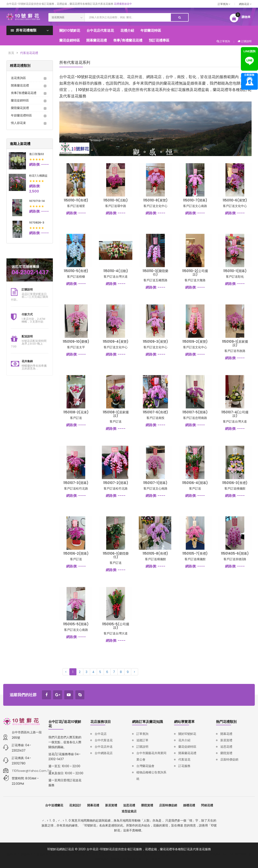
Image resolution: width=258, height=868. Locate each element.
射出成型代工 (154, 859)
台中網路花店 (104, 753)
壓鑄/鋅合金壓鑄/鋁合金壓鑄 (26, 854)
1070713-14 (37, 201)
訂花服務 (184, 766)
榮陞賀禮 (226, 753)
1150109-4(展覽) (116, 342)
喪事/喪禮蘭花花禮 (24, 93)
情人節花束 (18, 123)
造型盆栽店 (129, 811)
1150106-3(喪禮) (235, 483)
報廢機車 (105, 854)
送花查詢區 (18, 78)
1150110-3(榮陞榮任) (155, 273)
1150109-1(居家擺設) (235, 343)
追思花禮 (226, 747)
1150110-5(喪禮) (76, 271)
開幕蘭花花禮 (20, 85)
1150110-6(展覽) (235, 200)
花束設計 (75, 805)
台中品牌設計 (194, 854)
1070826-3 (37, 223)
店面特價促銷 (229, 759)
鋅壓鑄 (51, 854)
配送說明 (27, 336)
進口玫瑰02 (37, 154)
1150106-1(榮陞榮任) (116, 555)
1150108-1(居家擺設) (116, 414)
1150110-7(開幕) (195, 200)
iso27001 (118, 854)
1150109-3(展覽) (155, 342)
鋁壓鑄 (68, 854)
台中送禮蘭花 (54, 805)
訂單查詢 (224, 4)
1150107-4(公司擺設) (235, 414)
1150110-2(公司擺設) (195, 273)
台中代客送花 (104, 740)
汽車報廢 (79, 854)
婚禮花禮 (189, 805)
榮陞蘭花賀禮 (20, 108)
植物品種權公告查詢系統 (151, 776)
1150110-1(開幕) (235, 271)
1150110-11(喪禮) (76, 200)
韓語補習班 (145, 854)
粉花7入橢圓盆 (38, 176)
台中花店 (101, 734)
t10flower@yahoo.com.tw (32, 771)
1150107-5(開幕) (195, 412)
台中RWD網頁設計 (235, 854)
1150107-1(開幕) (155, 483)
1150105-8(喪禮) (155, 553)
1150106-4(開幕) (195, 483)
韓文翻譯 (160, 854)
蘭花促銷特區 (20, 100)
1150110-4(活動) (116, 271)
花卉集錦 (27, 361)
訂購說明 (245, 41)
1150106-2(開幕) (76, 553)
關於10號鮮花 (187, 734)
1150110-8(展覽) (155, 200)
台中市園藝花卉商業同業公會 (151, 756)
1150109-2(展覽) (195, 342)
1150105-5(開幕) (76, 624)
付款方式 (27, 314)
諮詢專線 (249, 81)
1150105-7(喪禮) (195, 553)
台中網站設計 (213, 854)
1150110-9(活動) (116, 200)
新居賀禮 (226, 740)
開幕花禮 (226, 734)
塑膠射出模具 (136, 859)
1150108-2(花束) (76, 412)
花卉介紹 (184, 740)
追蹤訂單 (142, 740)
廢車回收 (92, 854)
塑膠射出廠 (118, 859)
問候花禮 (207, 805)
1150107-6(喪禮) (155, 412)
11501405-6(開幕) (235, 553)
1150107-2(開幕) (116, 483)
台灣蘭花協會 (145, 766)
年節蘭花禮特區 (21, 115)
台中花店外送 (104, 747)
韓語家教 (131, 854)
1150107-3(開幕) (76, 483)
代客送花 (184, 759)
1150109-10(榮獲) (76, 342)
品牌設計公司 (175, 854)
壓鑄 (59, 854)
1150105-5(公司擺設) (116, 626)
